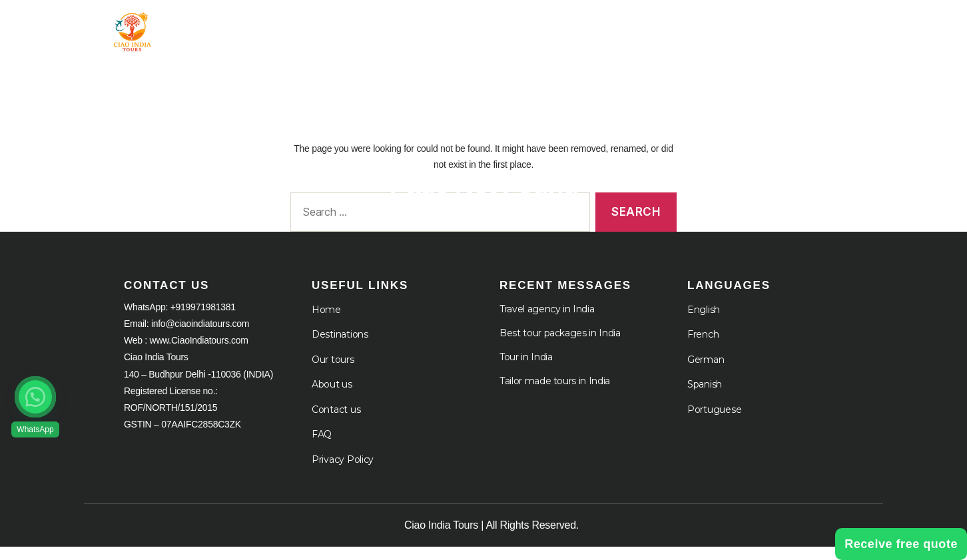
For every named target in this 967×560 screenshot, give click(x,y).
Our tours (333, 373)
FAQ (322, 447)
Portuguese (714, 423)
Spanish (705, 398)
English (704, 323)
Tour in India (397, 28)
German (706, 373)
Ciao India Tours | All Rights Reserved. (491, 538)
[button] (35, 397)
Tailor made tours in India (555, 394)
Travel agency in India (547, 322)
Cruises (686, 28)
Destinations (340, 348)
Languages (784, 28)
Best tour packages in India (560, 346)
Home (314, 28)
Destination (508, 28)
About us (332, 398)
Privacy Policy (343, 473)
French (703, 348)
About (602, 28)
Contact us (336, 423)
